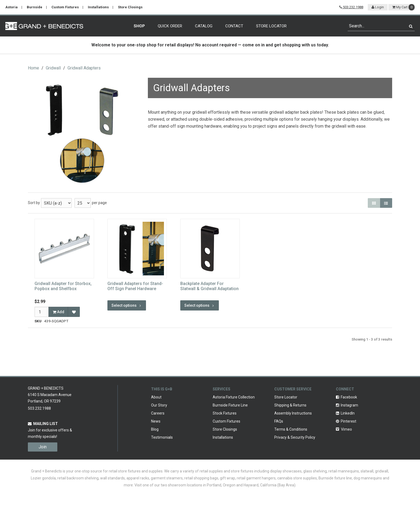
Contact (234, 26)
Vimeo (344, 429)
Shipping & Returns (290, 405)
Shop (139, 26)
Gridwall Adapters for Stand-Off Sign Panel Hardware (135, 286)
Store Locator (271, 26)
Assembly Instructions (293, 413)
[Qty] (42, 312)
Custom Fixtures (65, 7)
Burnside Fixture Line (230, 405)
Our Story (159, 405)
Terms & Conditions (291, 429)
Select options (127, 305)
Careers (158, 413)
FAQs (279, 421)
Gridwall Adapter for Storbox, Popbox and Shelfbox (63, 286)
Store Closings (130, 7)
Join (43, 447)
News (156, 421)
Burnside (35, 7)
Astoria (12, 7)
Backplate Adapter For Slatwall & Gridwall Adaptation (209, 286)
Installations (98, 7)
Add (59, 312)
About (156, 397)
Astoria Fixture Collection (234, 397)
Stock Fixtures (225, 413)
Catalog (204, 26)
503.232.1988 (351, 7)
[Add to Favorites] (74, 312)
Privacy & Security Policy (295, 437)
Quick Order (170, 26)
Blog (155, 429)
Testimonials (162, 437)
